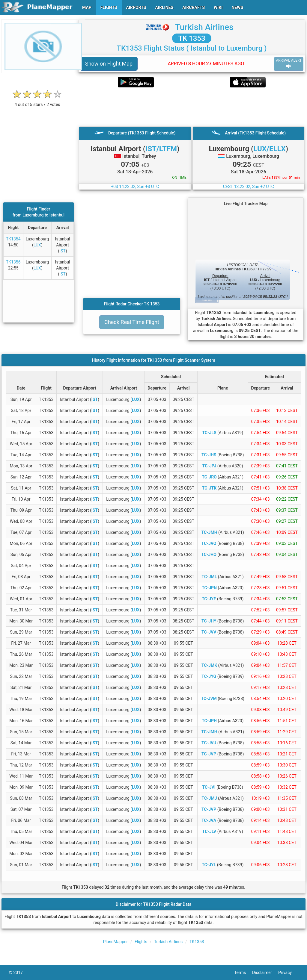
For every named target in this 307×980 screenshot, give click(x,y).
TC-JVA (209, 820)
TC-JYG (209, 676)
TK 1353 (192, 38)
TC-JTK (209, 488)
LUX (37, 245)
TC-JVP (209, 754)
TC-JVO (209, 543)
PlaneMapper (115, 942)
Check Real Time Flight (132, 322)
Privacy (288, 973)
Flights (141, 942)
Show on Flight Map (109, 64)
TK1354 (13, 239)
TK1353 (197, 942)
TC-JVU (209, 743)
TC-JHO (209, 555)
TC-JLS (209, 433)
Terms (243, 973)
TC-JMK (209, 665)
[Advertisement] (192, 107)
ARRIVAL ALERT (289, 64)
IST (62, 251)
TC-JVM (209, 699)
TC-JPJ (209, 466)
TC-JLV (209, 831)
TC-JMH (209, 532)
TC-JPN (209, 588)
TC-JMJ (209, 798)
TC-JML (209, 577)
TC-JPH (209, 721)
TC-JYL (209, 865)
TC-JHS (209, 455)
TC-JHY (209, 621)
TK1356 (13, 262)
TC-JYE (209, 599)
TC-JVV (209, 632)
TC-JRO (209, 477)
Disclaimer (265, 973)
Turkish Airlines (204, 27)
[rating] (37, 101)
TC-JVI (209, 787)
